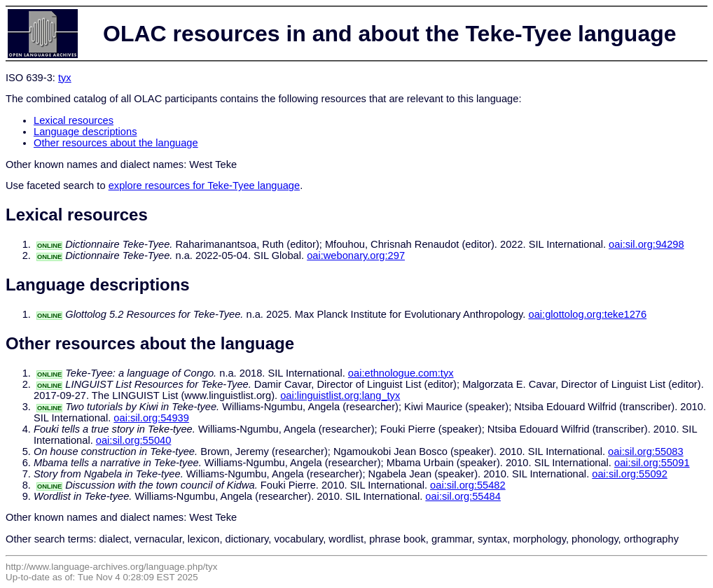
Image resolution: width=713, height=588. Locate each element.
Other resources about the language (116, 143)
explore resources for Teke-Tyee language (204, 185)
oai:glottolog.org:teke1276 (588, 314)
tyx (65, 78)
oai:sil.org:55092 (630, 474)
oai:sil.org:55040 (134, 440)
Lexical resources (74, 120)
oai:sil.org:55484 (463, 496)
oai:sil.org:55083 (646, 451)
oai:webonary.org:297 (356, 255)
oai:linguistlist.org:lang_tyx (340, 395)
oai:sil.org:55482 (468, 485)
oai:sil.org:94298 (646, 244)
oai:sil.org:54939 (151, 418)
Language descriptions (85, 132)
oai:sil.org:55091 (652, 463)
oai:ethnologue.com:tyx (401, 373)
